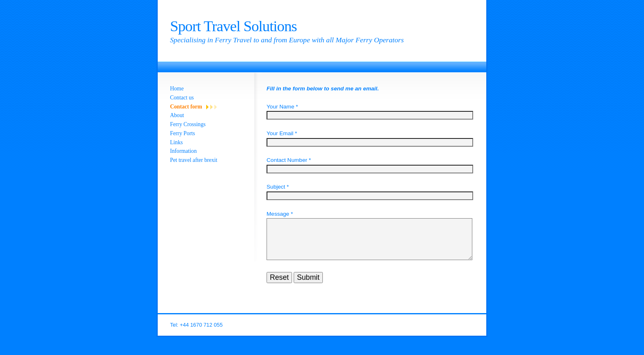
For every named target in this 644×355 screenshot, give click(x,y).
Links (176, 142)
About (177, 115)
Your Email (280, 133)
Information (183, 151)
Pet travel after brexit (194, 160)
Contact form (186, 107)
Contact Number (287, 160)
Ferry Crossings (188, 124)
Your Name (281, 107)
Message (278, 214)
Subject (276, 187)
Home (177, 89)
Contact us (182, 98)
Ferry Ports (183, 133)
